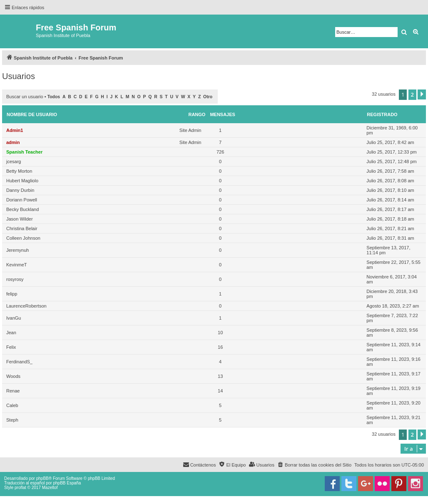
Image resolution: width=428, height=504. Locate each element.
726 (220, 152)
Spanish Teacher (24, 152)
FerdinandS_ (19, 362)
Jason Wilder (20, 219)
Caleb (12, 405)
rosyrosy (15, 279)
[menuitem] (314, 465)
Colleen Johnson (23, 238)
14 (220, 391)
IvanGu (14, 318)
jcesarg (14, 161)
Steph (12, 420)
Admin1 (15, 130)
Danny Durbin (20, 190)
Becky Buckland (22, 209)
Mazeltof (50, 488)
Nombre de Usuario (32, 114)
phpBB (42, 478)
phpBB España (67, 483)
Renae (13, 391)
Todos (54, 97)
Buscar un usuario (25, 97)
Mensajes (223, 114)
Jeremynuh (17, 250)
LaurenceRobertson (26, 306)
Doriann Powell (22, 200)
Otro (208, 97)
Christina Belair (22, 228)
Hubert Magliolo (22, 181)
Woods (13, 376)
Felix (11, 347)
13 (220, 376)
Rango (197, 114)
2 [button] (412, 94)
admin (13, 142)
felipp (12, 294)
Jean (11, 333)
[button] (422, 94)
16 (220, 347)
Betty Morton (19, 171)
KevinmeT (17, 265)
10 (220, 333)
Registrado (382, 114)
